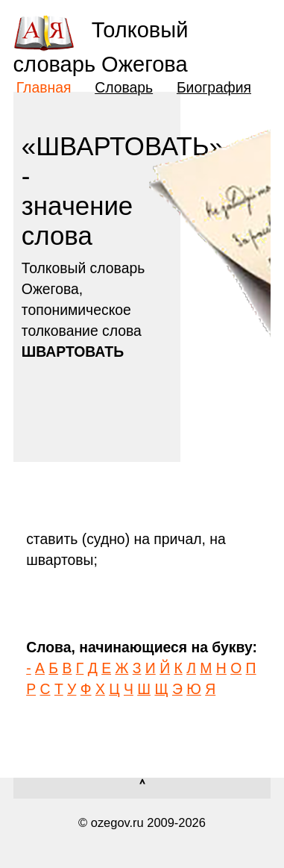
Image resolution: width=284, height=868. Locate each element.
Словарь (124, 87)
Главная (44, 87)
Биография (214, 87)
